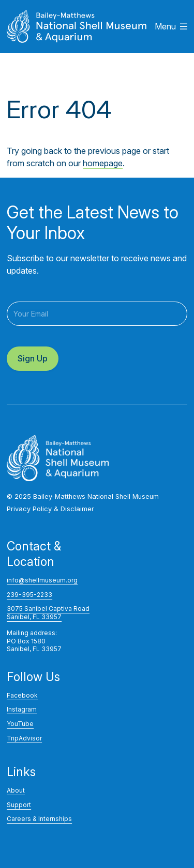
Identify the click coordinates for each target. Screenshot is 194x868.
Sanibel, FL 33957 (34, 617)
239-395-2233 (29, 595)
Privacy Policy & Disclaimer (50, 509)
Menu (171, 26)
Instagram (22, 709)
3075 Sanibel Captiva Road (48, 609)
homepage (103, 163)
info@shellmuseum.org (42, 580)
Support (19, 805)
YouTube (20, 724)
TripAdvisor (24, 738)
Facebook (22, 695)
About (16, 790)
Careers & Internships (39, 819)
